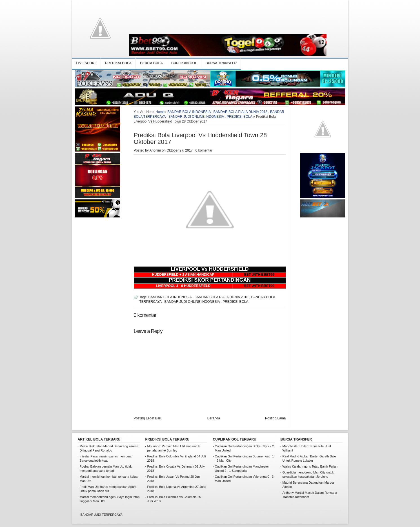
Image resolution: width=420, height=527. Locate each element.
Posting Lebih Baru (148, 418)
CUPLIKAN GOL (184, 63)
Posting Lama (275, 418)
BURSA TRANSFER (221, 63)
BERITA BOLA (151, 63)
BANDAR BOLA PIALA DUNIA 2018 (240, 112)
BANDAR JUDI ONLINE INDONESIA (196, 117)
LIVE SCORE (87, 63)
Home (160, 112)
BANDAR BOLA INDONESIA (189, 112)
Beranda (214, 418)
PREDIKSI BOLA (118, 63)
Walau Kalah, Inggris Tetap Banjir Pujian (310, 466)
